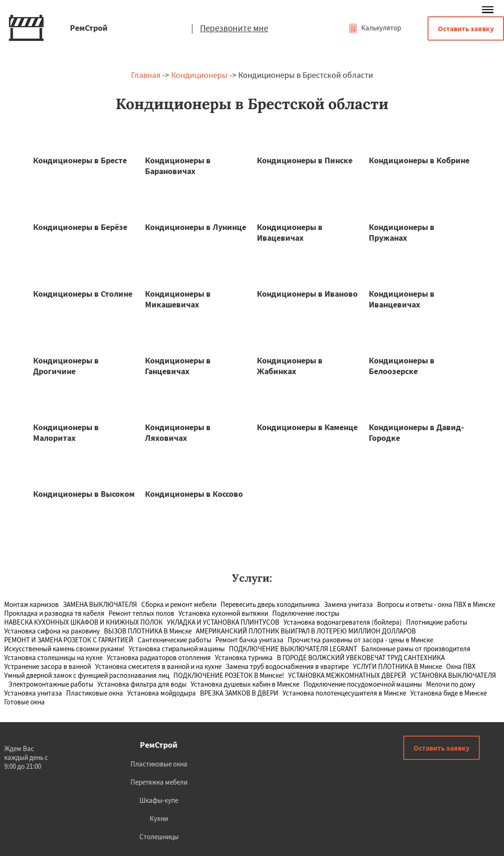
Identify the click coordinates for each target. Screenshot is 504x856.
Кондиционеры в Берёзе (80, 227)
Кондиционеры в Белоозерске (402, 366)
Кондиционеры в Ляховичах (178, 432)
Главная (146, 75)
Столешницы (159, 837)
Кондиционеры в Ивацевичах (290, 232)
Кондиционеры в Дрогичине (66, 366)
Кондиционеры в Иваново (307, 294)
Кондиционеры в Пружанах (402, 232)
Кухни (159, 818)
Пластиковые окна (159, 764)
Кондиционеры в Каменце (307, 427)
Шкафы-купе (159, 800)
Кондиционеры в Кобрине (419, 160)
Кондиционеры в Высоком (84, 494)
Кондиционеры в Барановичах (178, 166)
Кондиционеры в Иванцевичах (402, 299)
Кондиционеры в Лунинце (196, 227)
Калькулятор (375, 28)
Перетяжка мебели (159, 782)
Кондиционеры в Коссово (194, 494)
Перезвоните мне (234, 28)
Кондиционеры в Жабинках (290, 366)
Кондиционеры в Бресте (80, 160)
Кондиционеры (199, 75)
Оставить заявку (466, 28)
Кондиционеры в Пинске (305, 160)
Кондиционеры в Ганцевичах (178, 366)
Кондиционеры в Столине (83, 294)
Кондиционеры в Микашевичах (178, 299)
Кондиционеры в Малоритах (66, 432)
